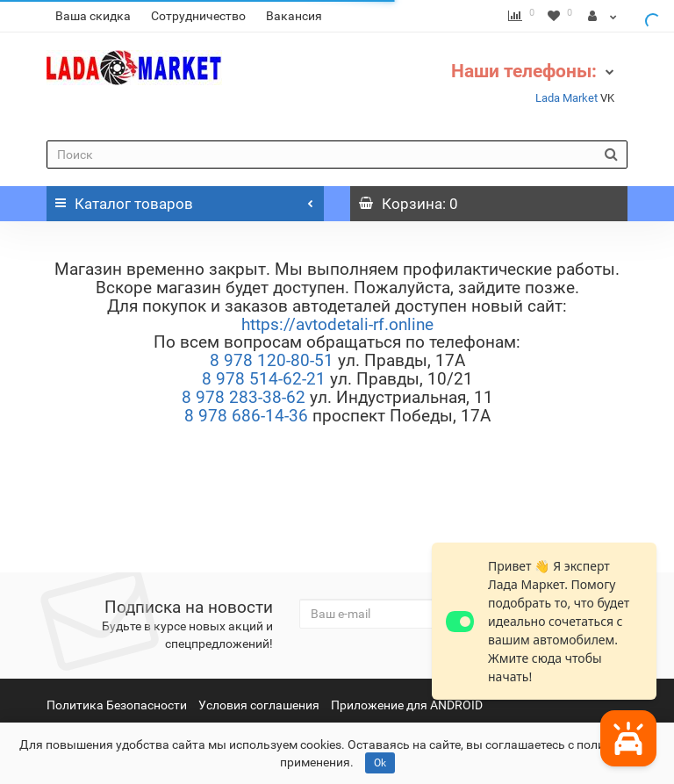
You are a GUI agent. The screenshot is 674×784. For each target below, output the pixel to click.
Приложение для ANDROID (407, 705)
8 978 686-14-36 (246, 416)
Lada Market (566, 98)
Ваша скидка (93, 16)
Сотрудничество (198, 16)
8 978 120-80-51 (272, 360)
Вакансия (294, 16)
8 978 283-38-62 (244, 397)
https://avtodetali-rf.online (337, 324)
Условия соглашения (259, 705)
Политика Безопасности (117, 705)
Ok (380, 763)
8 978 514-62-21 (264, 379)
